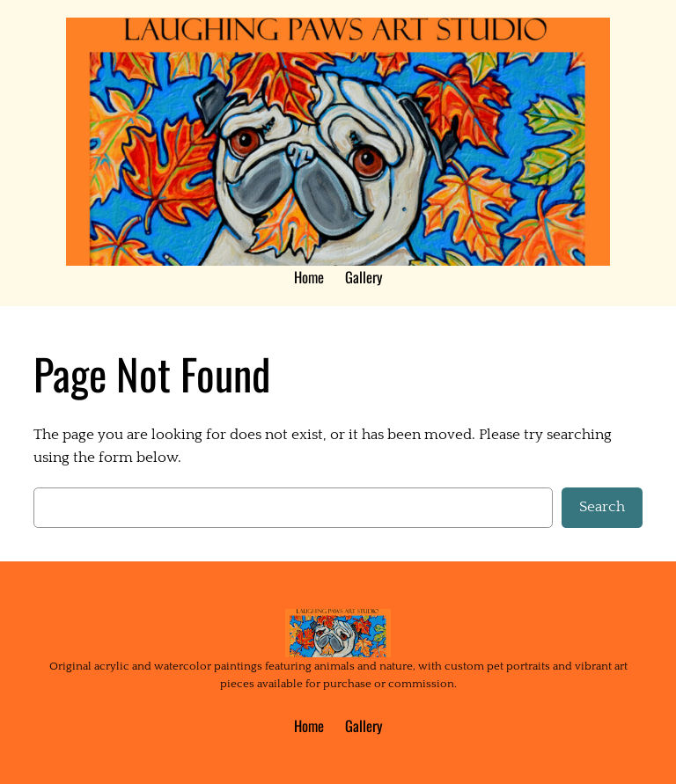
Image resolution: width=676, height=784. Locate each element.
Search (602, 507)
